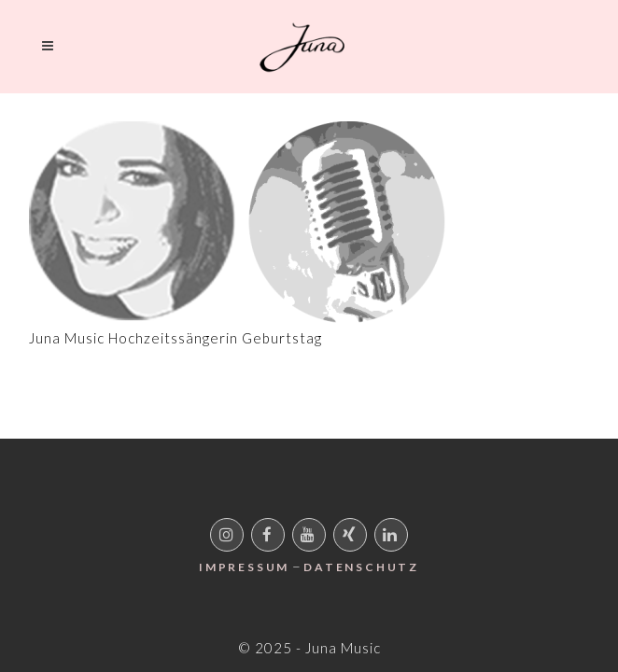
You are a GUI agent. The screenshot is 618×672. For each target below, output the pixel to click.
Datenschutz (361, 567)
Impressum (244, 567)
